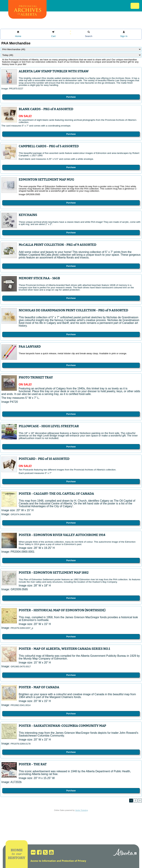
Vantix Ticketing (82, 810)
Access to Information (43, 861)
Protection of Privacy (74, 861)
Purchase (71, 97)
